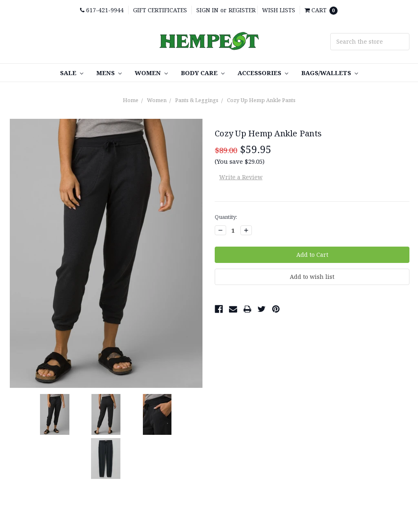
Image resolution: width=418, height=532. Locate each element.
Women (151, 73)
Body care (203, 73)
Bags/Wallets (330, 73)
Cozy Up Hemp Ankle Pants (261, 100)
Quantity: (226, 217)
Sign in (207, 10)
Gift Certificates (160, 10)
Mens (109, 73)
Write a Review (241, 177)
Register (242, 10)
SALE (72, 73)
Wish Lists (279, 10)
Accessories (263, 73)
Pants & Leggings (197, 100)
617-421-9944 (102, 10)
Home (131, 100)
